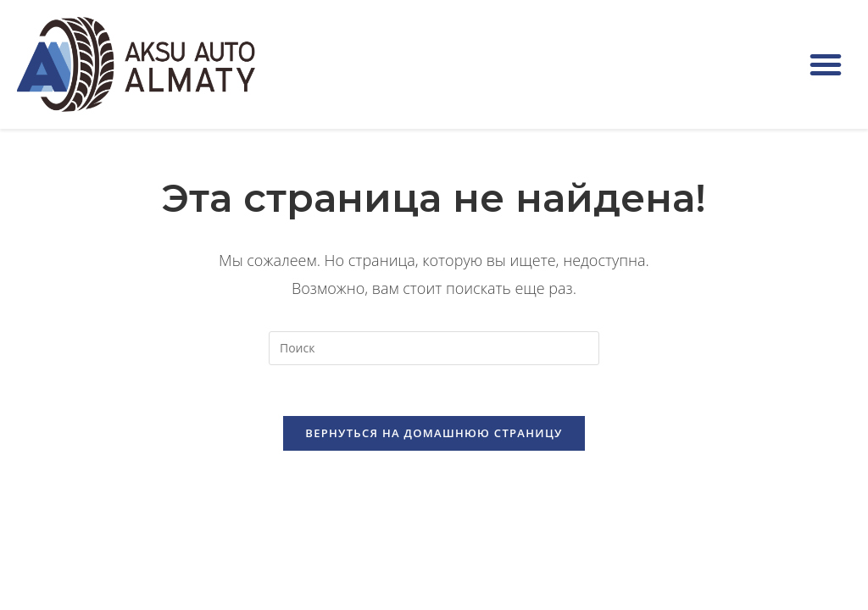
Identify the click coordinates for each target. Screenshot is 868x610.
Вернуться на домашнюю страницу (434, 433)
